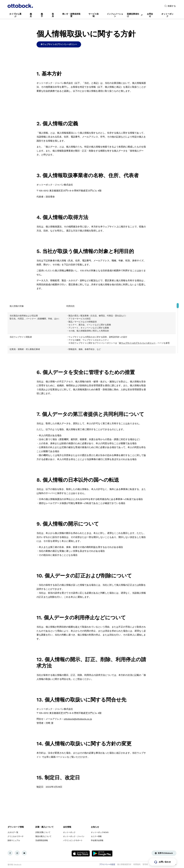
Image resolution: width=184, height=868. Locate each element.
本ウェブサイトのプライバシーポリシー (137, 343)
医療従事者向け (133, 15)
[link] (15, 15)
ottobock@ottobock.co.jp (78, 719)
